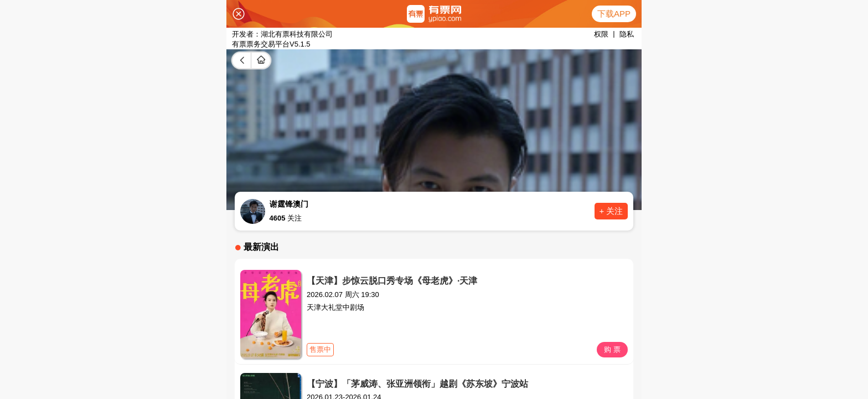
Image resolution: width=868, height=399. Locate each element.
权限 (601, 34)
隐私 (627, 34)
